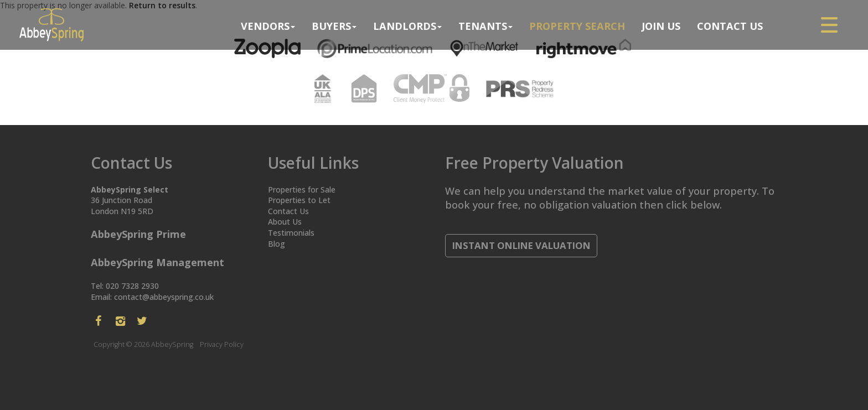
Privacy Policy (222, 344)
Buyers (334, 26)
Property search (577, 26)
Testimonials (291, 233)
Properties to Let (299, 200)
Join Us (661, 26)
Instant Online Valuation (521, 245)
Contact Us (730, 26)
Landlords (407, 26)
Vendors (268, 26)
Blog (277, 244)
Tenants (485, 26)
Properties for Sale (302, 190)
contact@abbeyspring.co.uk (164, 297)
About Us (285, 222)
